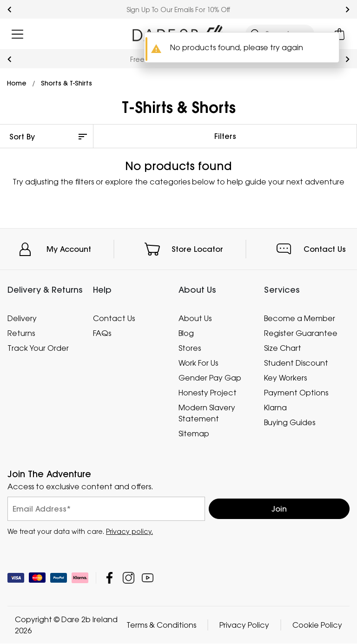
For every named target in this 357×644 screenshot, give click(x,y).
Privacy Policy (244, 625)
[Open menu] (17, 34)
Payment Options (296, 393)
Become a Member (300, 318)
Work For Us (198, 363)
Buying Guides (290, 422)
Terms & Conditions (161, 625)
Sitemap (194, 434)
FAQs (102, 333)
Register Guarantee (301, 333)
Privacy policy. (129, 532)
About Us (195, 318)
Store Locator (197, 249)
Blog (186, 333)
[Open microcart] (340, 34)
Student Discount (296, 363)
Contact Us (325, 249)
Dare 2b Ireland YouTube (148, 578)
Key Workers (285, 378)
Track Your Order (38, 348)
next (347, 10)
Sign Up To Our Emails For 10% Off (178, 10)
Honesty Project (208, 393)
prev (10, 10)
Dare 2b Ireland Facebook (109, 578)
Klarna (275, 407)
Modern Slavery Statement (207, 413)
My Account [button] (69, 249)
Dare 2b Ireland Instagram (129, 578)
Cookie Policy (317, 625)
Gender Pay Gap (210, 378)
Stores (190, 348)
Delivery (22, 318)
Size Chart (283, 348)
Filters (225, 136)
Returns (21, 333)
